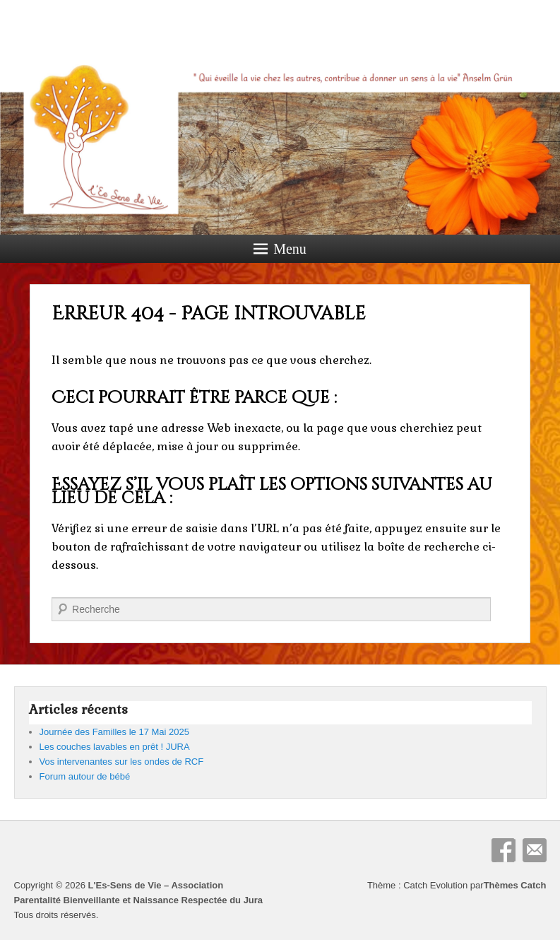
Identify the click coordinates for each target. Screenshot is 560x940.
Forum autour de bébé (85, 776)
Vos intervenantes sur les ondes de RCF (122, 762)
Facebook (504, 850)
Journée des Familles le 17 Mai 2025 (114, 732)
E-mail (535, 850)
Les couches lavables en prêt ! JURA (115, 747)
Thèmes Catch (515, 885)
